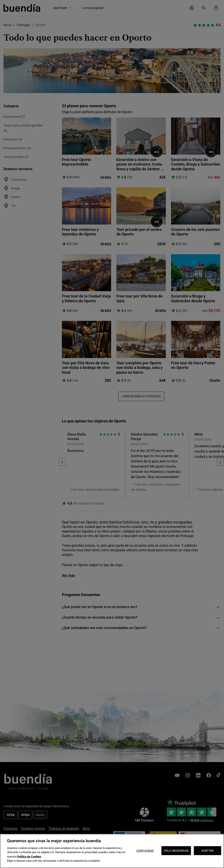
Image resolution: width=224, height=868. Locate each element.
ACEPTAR (207, 851)
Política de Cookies (29, 857)
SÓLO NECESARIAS (176, 851)
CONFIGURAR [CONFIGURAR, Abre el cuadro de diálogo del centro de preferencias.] (145, 851)
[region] (112, 851)
